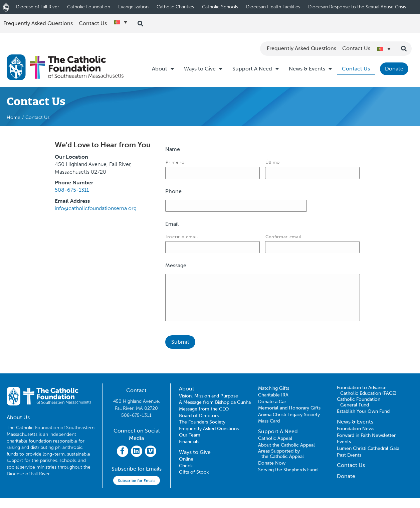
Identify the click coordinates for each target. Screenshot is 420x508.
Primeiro (175, 162)
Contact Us (356, 69)
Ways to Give (203, 69)
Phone (173, 193)
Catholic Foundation (89, 7)
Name (173, 149)
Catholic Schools (220, 7)
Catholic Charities (175, 7)
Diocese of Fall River (38, 7)
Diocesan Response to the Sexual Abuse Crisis (357, 7)
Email (172, 227)
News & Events (310, 69)
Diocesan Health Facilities (273, 7)
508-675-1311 (72, 190)
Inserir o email (182, 239)
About (163, 69)
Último (273, 162)
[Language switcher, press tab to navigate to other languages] (121, 22)
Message (176, 269)
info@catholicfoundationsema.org (96, 208)
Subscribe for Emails (137, 490)
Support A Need (256, 69)
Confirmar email (283, 239)
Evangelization (133, 7)
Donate (394, 69)
